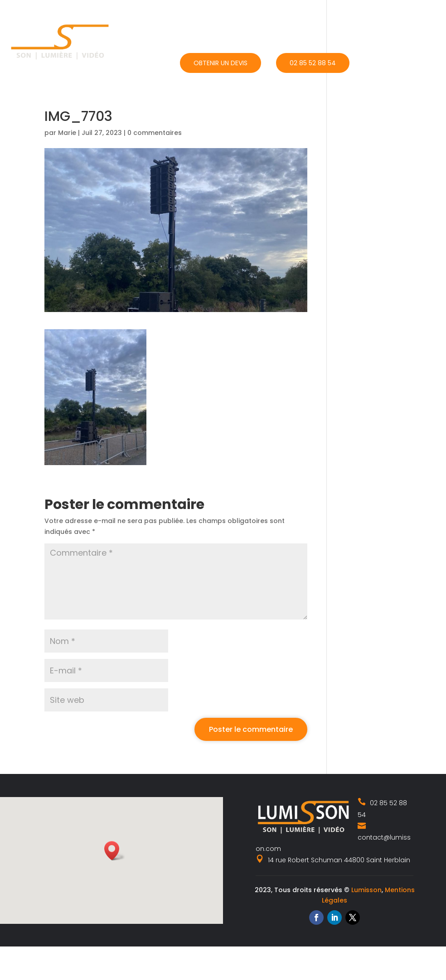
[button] (115, 851)
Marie (67, 133)
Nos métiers (240, 21)
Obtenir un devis (221, 63)
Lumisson (366, 890)
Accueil (193, 21)
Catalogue (301, 21)
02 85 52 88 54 (313, 63)
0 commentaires (155, 133)
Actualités (361, 21)
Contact (417, 21)
